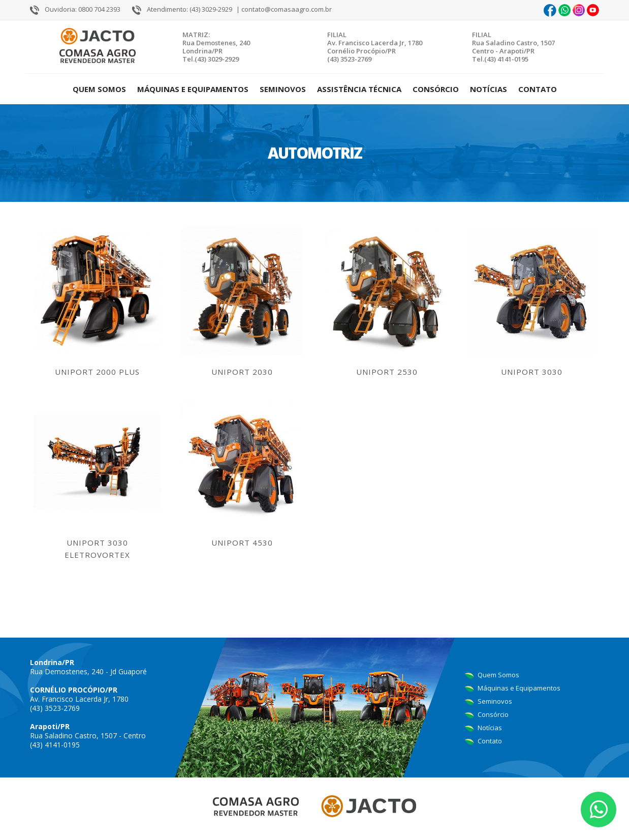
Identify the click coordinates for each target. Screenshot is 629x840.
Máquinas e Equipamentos (193, 89)
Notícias (489, 89)
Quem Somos (99, 89)
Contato (538, 89)
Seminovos (283, 89)
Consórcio (436, 89)
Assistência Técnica (359, 89)
